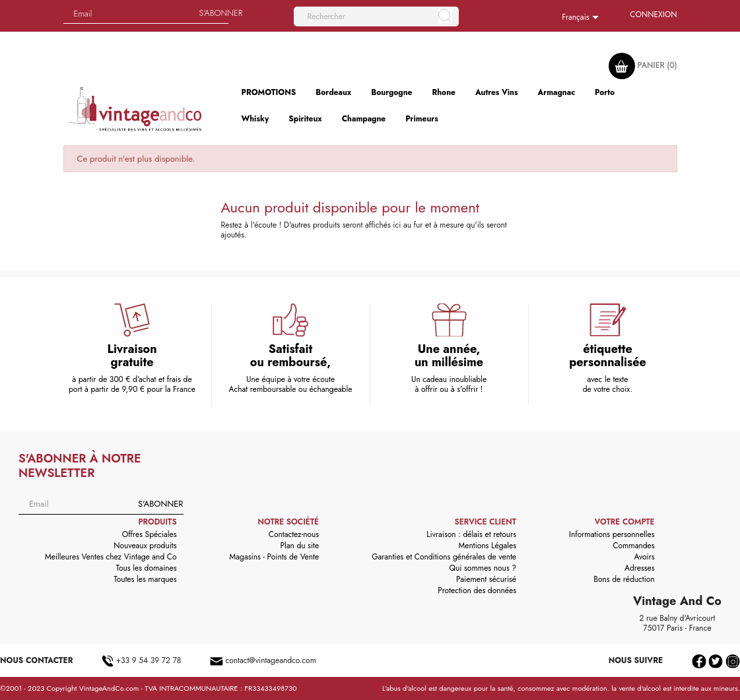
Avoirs (645, 557)
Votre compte (625, 522)
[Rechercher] (376, 16)
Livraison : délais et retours (471, 534)
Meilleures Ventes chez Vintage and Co (111, 557)
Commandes (633, 546)
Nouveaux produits (145, 546)
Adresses (640, 568)
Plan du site (299, 546)
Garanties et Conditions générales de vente (444, 557)
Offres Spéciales (150, 534)
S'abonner (160, 504)
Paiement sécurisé (486, 579)
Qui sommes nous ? (483, 568)
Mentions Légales (488, 546)
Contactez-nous (294, 534)
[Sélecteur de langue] (583, 18)
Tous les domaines (147, 568)
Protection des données (477, 590)
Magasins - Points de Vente (275, 557)
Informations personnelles (612, 534)
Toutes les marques (145, 579)
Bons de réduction (624, 579)
